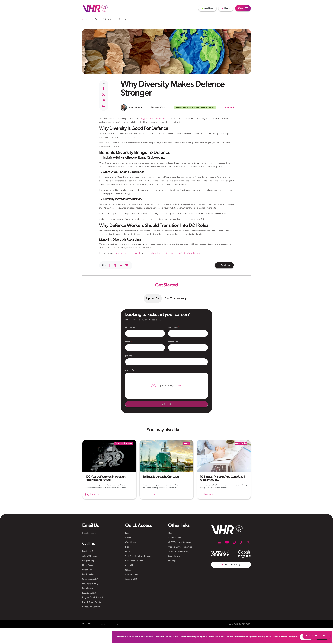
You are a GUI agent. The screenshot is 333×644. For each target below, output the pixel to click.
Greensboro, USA (90, 579)
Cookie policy (293, 637)
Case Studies (174, 556)
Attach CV (130, 370)
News (128, 552)
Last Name (173, 327)
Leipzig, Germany (90, 584)
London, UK (87, 551)
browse (179, 386)
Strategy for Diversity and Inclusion (153, 119)
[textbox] (145, 333)
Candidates (130, 542)
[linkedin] (104, 100)
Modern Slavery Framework (180, 547)
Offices (128, 570)
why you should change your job (127, 253)
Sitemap (172, 561)
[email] (104, 106)
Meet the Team (175, 538)
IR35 (170, 533)
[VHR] (95, 8)
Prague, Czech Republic (93, 598)
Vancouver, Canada (91, 607)
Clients (128, 538)
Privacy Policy (113, 624)
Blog (127, 547)
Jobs (127, 533)
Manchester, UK (89, 588)
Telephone (173, 342)
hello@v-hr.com (89, 533)
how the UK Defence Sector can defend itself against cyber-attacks (175, 253)
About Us (129, 565)
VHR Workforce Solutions (179, 542)
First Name (130, 327)
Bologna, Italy (88, 561)
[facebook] (104, 89)
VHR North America (134, 561)
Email (128, 342)
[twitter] (104, 94)
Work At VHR (131, 579)
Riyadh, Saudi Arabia (91, 602)
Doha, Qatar (88, 565)
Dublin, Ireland (89, 575)
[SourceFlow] (242, 624)
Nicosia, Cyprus (89, 593)
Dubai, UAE (87, 570)
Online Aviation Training (179, 552)
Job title (129, 356)
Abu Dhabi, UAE (89, 556)
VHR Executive (132, 575)
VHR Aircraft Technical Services (139, 556)
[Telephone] (188, 348)
